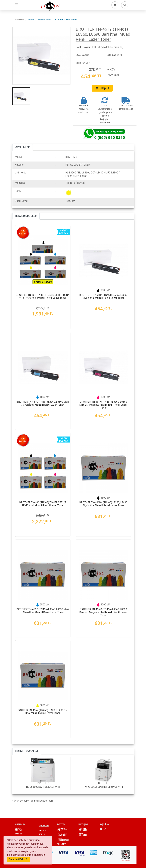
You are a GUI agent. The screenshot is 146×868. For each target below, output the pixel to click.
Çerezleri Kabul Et (19, 859)
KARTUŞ (42, 830)
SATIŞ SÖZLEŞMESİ (63, 839)
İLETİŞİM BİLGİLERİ (83, 829)
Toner (31, 20)
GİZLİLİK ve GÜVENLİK (62, 834)
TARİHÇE (19, 834)
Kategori (20, 165)
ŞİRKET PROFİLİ (18, 829)
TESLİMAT (62, 844)
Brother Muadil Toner (66, 20)
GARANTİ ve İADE (62, 829)
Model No (20, 183)
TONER (42, 834)
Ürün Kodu (21, 173)
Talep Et (102, 88)
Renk (18, 191)
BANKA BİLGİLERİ (83, 834)
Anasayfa (20, 20)
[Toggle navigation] (16, 5)
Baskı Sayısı (21, 201)
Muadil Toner (45, 20)
